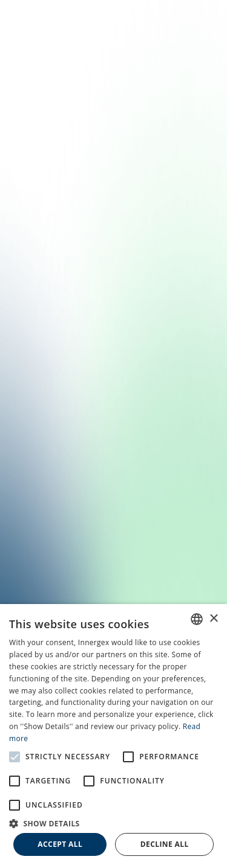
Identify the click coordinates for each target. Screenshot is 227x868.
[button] (113, 823)
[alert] (113, 736)
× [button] (213, 619)
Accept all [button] (60, 844)
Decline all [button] (165, 844)
